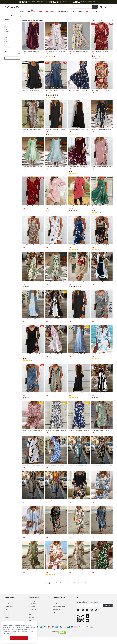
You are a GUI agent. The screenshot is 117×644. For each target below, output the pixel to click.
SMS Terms (7, 612)
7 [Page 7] (71, 583)
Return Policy (32, 607)
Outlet (30, 620)
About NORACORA (9, 601)
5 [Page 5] (64, 583)
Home (6, 16)
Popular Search (8, 615)
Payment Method (33, 612)
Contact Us (55, 601)
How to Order (56, 604)
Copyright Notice (9, 607)
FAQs (54, 612)
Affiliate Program (33, 615)
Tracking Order (32, 609)
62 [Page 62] (85, 583)
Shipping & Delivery (33, 604)
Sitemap (6, 618)
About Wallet (32, 618)
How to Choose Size (57, 609)
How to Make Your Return (59, 607)
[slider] (5, 55)
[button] (12, 24)
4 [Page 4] (60, 583)
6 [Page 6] (67, 583)
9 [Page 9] (78, 583)
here (13, 631)
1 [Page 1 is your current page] (50, 583)
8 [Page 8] (75, 583)
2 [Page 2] (53, 583)
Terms (6, 609)
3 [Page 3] (57, 583)
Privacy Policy (8, 604)
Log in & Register (33, 601)
